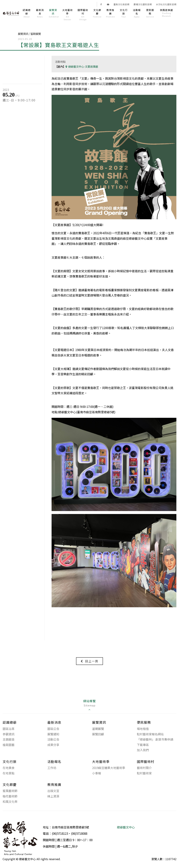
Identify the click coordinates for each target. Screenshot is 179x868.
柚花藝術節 (10, 796)
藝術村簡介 (144, 768)
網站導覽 (89, 705)
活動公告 (53, 739)
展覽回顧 (98, 734)
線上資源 (53, 796)
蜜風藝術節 (10, 791)
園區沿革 (9, 729)
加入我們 (143, 750)
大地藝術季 (67, 14)
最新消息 (40, 13)
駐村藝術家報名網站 (150, 734)
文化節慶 (97, 13)
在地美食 (9, 768)
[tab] (89, 705)
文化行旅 (124, 13)
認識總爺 (27, 13)
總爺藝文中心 (126, 827)
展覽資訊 (54, 13)
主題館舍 (9, 739)
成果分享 (53, 745)
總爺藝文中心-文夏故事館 (82, 66)
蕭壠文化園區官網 (143, 4)
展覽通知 (53, 734)
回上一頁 (89, 661)
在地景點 (9, 773)
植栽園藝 (9, 745)
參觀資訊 (9, 734)
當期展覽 (98, 729)
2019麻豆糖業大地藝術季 (109, 768)
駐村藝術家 (144, 773)
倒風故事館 (167, 13)
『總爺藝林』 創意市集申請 (155, 739)
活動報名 (137, 13)
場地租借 (143, 729)
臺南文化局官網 (121, 4)
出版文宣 (53, 791)
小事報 (97, 773)
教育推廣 (110, 13)
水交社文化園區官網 (166, 4)
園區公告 (53, 729)
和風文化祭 (10, 802)
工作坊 (52, 768)
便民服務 (150, 13)
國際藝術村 (83, 14)
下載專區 (143, 745)
